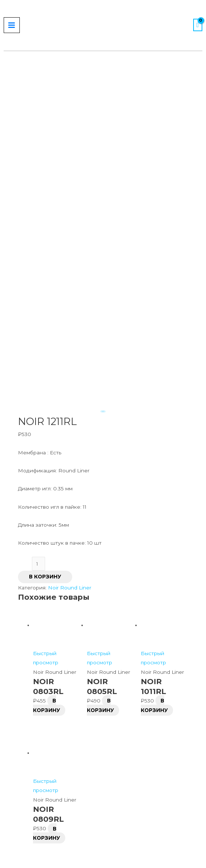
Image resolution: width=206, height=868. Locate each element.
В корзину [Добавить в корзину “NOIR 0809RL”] (47, 515)
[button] (39, 813)
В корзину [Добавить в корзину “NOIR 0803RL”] (47, 388)
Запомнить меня (24, 764)
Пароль (10, 744)
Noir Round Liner (70, 270)
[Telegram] (97, 681)
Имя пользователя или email (37, 721)
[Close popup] (14, 707)
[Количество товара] (38, 246)
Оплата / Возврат (103, 617)
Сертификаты (98, 626)
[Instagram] (87, 681)
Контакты (93, 635)
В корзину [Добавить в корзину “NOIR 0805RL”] (100, 388)
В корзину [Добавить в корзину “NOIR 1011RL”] (154, 388)
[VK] (108, 681)
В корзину (45, 259)
